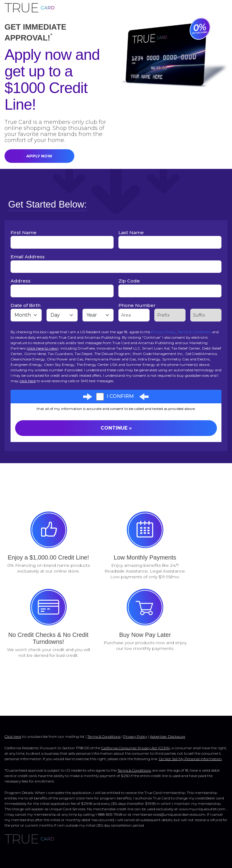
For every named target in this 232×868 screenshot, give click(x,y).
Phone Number (137, 305)
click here (28, 381)
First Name (24, 232)
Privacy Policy (163, 332)
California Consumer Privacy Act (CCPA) (136, 748)
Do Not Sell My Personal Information (190, 759)
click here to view (43, 348)
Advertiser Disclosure (168, 736)
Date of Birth (26, 305)
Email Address (28, 257)
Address (21, 281)
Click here (13, 736)
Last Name (131, 232)
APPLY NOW (39, 156)
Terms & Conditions (194, 332)
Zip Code (129, 281)
